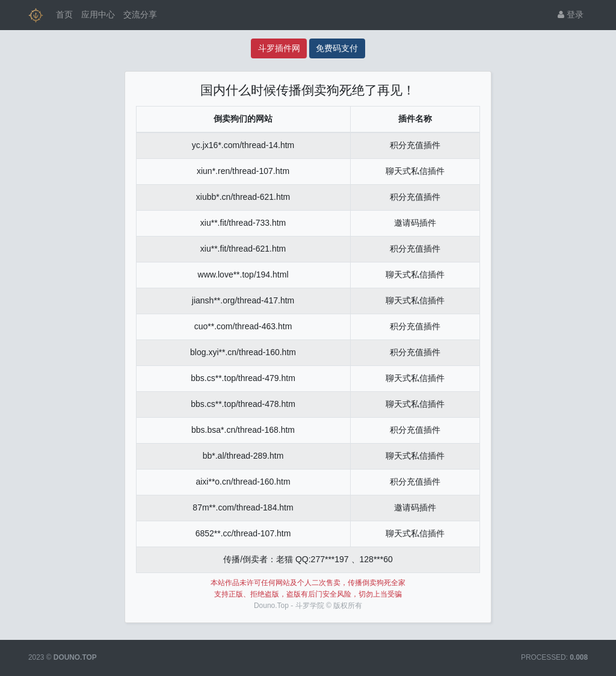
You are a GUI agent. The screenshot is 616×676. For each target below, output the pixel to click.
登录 (571, 14)
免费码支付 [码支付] (337, 48)
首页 (64, 14)
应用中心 (98, 14)
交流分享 (140, 14)
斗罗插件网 (279, 48)
